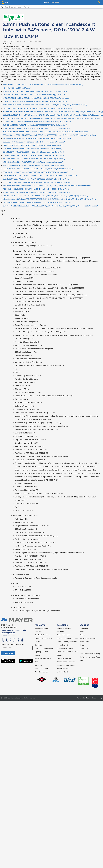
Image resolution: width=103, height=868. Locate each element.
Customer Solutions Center (67, 638)
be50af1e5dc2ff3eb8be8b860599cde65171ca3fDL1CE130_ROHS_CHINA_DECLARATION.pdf (47, 186)
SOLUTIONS (62, 625)
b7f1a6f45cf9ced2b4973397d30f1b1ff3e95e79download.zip (33, 162)
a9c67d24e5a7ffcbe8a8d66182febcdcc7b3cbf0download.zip (34, 142)
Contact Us (84, 648)
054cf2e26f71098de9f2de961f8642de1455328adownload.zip (34, 152)
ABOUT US (84, 625)
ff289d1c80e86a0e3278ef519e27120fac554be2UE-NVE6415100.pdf (36, 189)
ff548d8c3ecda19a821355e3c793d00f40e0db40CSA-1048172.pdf (35, 172)
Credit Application (8, 633)
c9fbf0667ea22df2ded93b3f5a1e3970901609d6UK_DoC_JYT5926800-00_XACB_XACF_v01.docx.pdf (50, 206)
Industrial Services (64, 658)
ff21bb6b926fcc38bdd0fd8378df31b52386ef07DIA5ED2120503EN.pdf (38, 108)
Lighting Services (64, 672)
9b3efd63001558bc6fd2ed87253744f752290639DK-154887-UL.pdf (36, 179)
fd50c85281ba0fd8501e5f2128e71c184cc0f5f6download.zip (33, 145)
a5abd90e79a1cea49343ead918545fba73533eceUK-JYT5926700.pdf (37, 203)
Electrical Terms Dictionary (90, 654)
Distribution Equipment (44, 648)
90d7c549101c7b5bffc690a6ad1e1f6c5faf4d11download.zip (32, 149)
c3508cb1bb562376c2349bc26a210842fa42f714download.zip (34, 159)
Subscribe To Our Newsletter (13, 644)
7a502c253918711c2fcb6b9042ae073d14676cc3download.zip (34, 165)
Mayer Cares (84, 642)
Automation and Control (66, 665)
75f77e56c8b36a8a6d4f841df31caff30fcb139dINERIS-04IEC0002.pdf (37, 139)
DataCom (38, 645)
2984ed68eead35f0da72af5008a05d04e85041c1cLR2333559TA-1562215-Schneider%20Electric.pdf (50, 135)
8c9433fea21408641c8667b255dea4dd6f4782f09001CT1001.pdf (35, 125)
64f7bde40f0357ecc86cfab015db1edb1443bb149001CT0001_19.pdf (36, 128)
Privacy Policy (97, 698)
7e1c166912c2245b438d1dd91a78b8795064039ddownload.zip (34, 95)
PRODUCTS (40, 625)
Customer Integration (65, 635)
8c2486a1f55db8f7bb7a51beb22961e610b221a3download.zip (34, 155)
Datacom (60, 655)
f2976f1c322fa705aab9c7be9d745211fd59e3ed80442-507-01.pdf (35, 102)
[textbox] (51, 7)
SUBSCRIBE (8, 653)
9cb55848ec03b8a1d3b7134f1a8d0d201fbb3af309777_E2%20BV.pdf (37, 182)
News (82, 632)
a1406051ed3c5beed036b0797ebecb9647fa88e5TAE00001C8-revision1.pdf (40, 176)
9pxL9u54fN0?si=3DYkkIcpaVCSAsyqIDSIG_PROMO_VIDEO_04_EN (35, 91)
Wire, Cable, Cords (42, 669)
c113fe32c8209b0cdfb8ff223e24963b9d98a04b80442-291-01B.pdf (36, 98)
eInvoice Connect (8, 635)
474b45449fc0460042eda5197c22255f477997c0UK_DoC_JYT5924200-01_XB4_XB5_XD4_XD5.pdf (50, 199)
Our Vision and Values (88, 638)
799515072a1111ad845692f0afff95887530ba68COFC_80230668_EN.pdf (38, 169)
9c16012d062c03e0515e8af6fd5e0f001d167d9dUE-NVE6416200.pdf (36, 192)
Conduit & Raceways (42, 635)
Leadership (84, 628)
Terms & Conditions (84, 698)
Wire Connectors (41, 672)
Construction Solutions (66, 662)
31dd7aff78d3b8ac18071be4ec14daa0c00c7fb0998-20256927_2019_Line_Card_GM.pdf (45, 105)
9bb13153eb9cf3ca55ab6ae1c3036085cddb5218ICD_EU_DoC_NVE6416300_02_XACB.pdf (45, 196)
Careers (83, 645)
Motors (37, 655)
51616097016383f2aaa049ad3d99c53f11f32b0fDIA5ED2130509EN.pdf (37, 122)
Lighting (38, 652)
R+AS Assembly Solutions (67, 642)
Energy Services (63, 669)
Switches (38, 665)
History (82, 635)
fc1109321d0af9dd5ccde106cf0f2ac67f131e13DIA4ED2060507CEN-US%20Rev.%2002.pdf (45, 132)
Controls (45, 652)
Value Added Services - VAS (67, 652)
